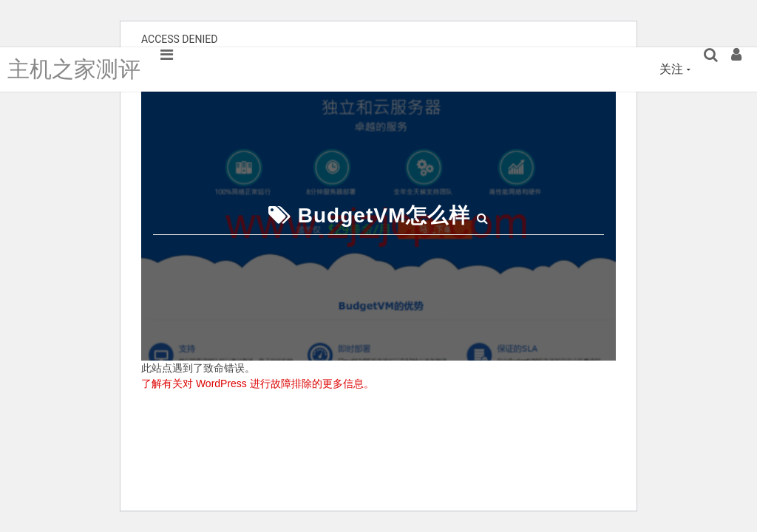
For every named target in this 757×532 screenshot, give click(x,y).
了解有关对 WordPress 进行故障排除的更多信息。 (258, 383)
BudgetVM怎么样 (384, 215)
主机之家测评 (74, 69)
